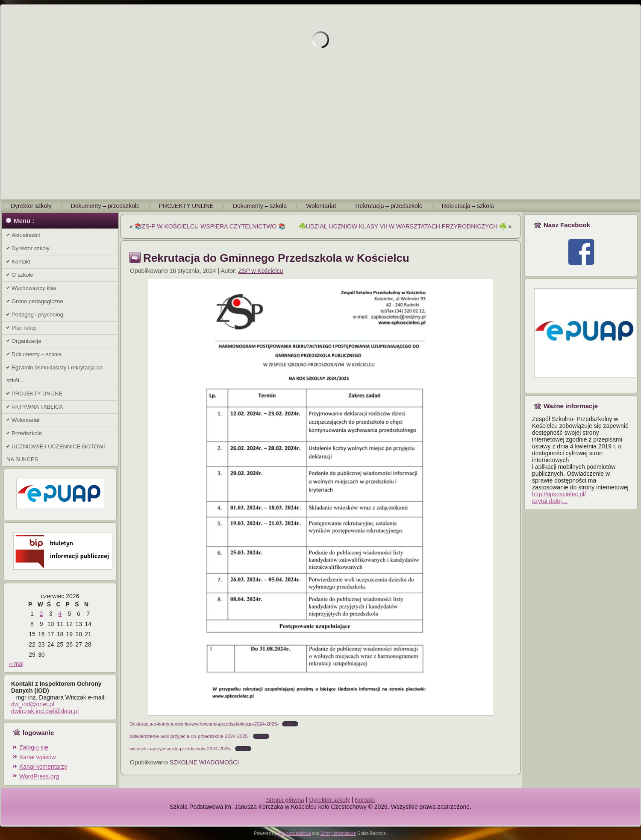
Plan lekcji (24, 328)
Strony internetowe (338, 833)
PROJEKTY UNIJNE (186, 206)
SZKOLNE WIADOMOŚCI (204, 762)
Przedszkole (27, 433)
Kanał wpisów (38, 757)
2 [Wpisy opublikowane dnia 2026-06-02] (41, 614)
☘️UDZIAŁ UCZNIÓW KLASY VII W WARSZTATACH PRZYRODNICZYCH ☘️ (403, 226)
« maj (16, 664)
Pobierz (290, 724)
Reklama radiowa (294, 833)
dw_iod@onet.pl (33, 704)
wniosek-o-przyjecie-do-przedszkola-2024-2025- (181, 749)
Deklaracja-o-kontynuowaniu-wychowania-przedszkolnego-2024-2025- (204, 724)
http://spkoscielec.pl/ (559, 494)
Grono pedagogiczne (37, 301)
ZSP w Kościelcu (261, 271)
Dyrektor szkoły (31, 206)
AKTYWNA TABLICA (37, 407)
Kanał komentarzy (43, 767)
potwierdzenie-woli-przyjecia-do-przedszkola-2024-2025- (189, 736)
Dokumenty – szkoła (260, 206)
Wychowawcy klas (34, 288)
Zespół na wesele (321, 814)
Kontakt (21, 262)
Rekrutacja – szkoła (468, 206)
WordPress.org (39, 776)
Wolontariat (321, 206)
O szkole (22, 275)
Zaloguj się (34, 747)
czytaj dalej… (550, 501)
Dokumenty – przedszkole (105, 206)
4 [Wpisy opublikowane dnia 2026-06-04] (60, 614)
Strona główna (285, 800)
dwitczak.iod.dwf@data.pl (45, 711)
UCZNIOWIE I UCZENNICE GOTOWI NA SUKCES (56, 453)
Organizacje (26, 341)
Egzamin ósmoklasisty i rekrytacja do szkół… (54, 374)
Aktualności (26, 235)
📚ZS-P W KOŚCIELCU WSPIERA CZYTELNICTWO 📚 (210, 226)
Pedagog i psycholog (37, 315)
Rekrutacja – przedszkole (389, 206)
